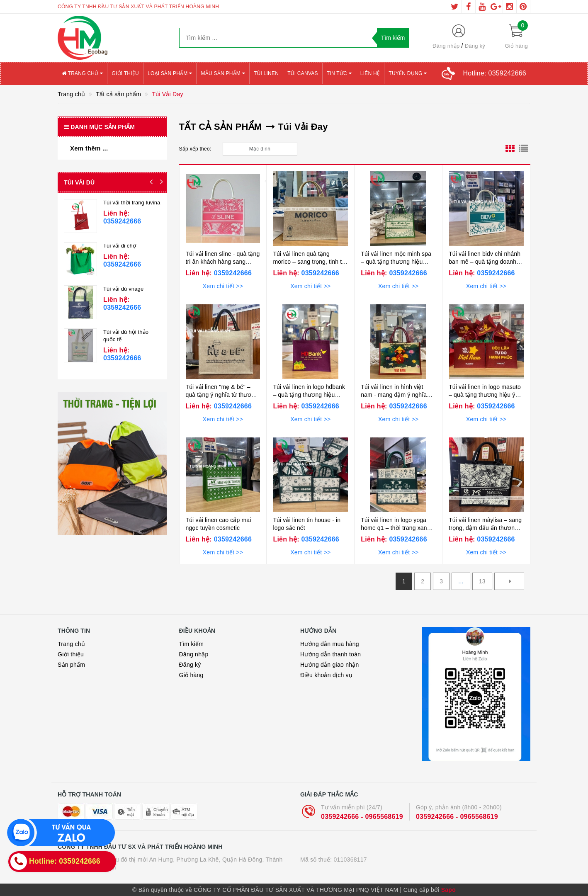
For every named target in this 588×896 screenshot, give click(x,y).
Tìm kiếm (192, 644)
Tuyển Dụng (408, 73)
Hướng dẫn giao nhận (330, 665)
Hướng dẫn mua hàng (330, 644)
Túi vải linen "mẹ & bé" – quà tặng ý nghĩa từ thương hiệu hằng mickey (222, 395)
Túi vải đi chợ (120, 246)
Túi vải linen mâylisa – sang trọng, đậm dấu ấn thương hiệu (485, 528)
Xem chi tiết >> (223, 286)
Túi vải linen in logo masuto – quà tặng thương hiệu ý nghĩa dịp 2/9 (485, 395)
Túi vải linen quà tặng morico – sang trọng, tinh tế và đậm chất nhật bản (309, 262)
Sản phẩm (71, 665)
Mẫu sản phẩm (223, 73)
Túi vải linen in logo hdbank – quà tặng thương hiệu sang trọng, (309, 395)
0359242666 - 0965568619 (362, 817)
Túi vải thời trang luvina (132, 203)
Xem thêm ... (89, 148)
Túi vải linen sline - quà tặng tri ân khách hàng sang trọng (223, 262)
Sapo (448, 890)
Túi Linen (266, 73)
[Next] (509, 581)
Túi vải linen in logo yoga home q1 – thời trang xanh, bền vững (396, 528)
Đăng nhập (446, 46)
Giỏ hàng (191, 675)
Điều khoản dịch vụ (326, 675)
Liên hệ (370, 73)
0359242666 (232, 273)
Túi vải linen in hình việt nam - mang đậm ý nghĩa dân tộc (394, 395)
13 (482, 581)
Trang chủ (82, 73)
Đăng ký (475, 46)
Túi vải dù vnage (123, 289)
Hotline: (495, 73)
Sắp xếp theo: (195, 149)
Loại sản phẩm (170, 73)
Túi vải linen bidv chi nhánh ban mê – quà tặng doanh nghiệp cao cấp (485, 262)
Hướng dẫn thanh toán (330, 654)
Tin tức (339, 73)
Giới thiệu (125, 73)
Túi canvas (303, 73)
